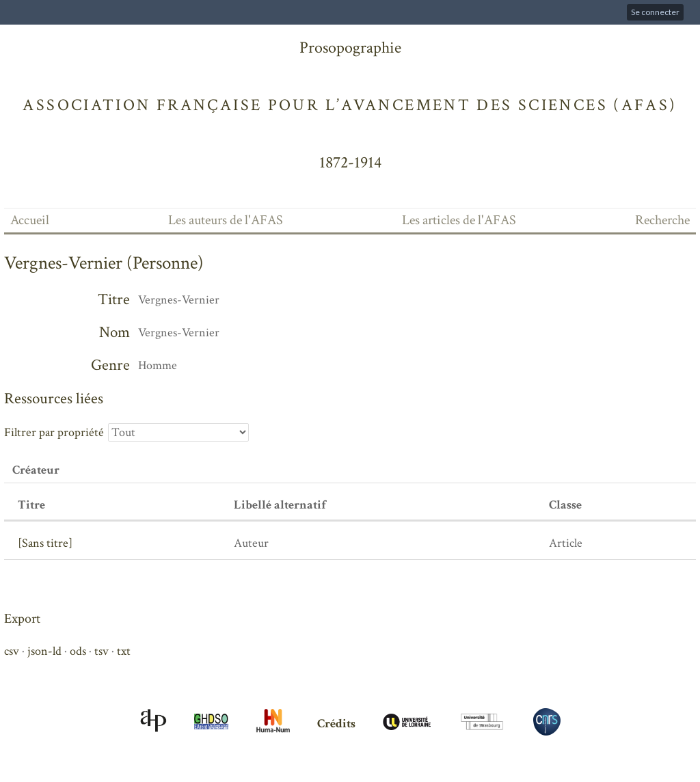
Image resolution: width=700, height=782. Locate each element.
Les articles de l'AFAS (459, 220)
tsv (102, 651)
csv (12, 651)
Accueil (30, 220)
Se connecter (655, 12)
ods (78, 651)
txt (124, 651)
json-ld (44, 651)
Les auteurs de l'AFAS (226, 220)
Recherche (662, 220)
